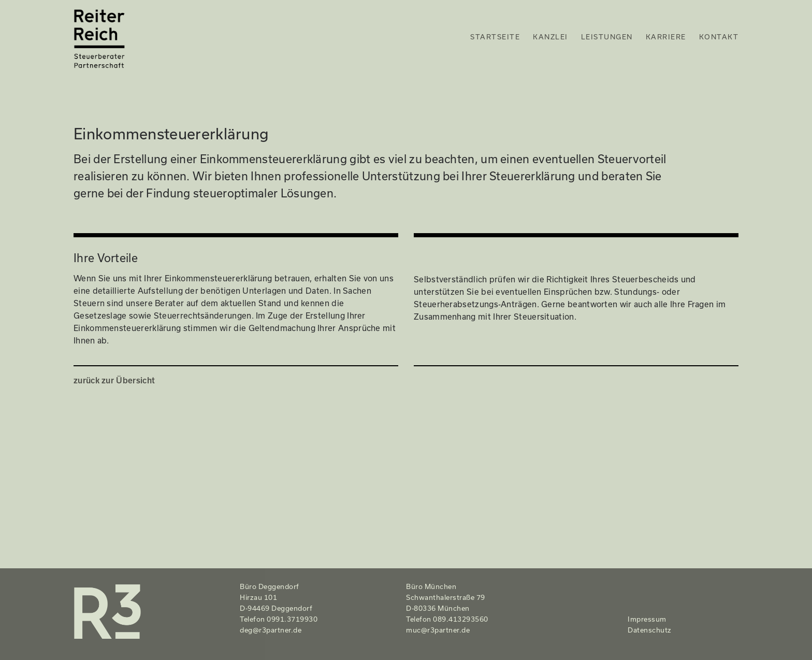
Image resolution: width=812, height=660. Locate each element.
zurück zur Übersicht (114, 380)
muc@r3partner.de (438, 630)
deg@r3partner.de (271, 630)
